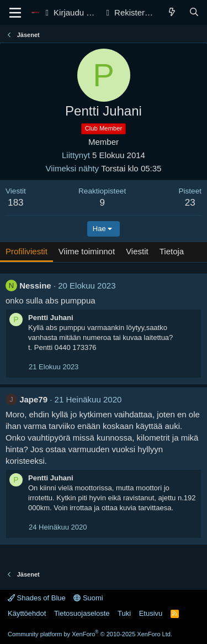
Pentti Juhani (51, 318)
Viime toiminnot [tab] (87, 251)
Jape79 (33, 399)
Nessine (35, 286)
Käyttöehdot (27, 613)
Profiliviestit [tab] (26, 251)
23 (190, 203)
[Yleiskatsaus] (172, 12)
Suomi (88, 598)
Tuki (124, 613)
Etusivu (151, 613)
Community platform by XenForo (90, 634)
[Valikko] (15, 13)
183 (15, 203)
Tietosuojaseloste (82, 613)
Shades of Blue (37, 598)
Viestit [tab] (137, 251)
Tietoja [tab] (172, 251)
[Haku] (194, 12)
